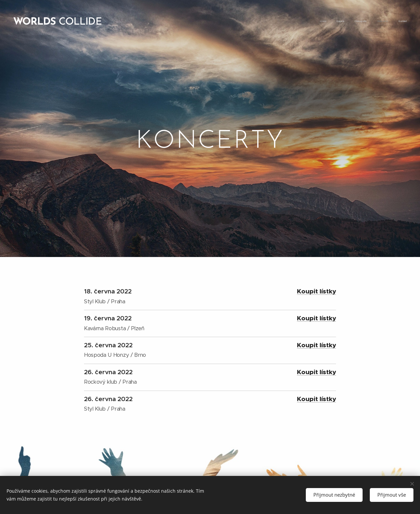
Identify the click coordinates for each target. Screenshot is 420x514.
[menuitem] (367, 21)
